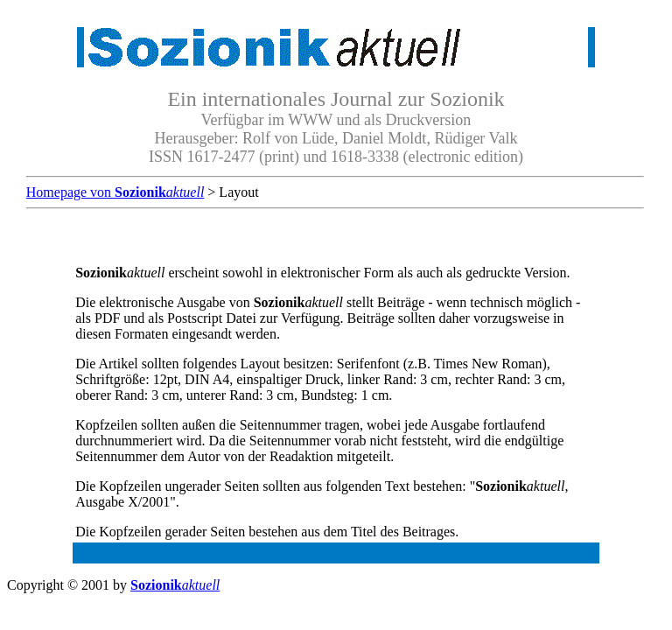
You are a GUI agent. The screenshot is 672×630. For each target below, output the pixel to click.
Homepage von (115, 192)
